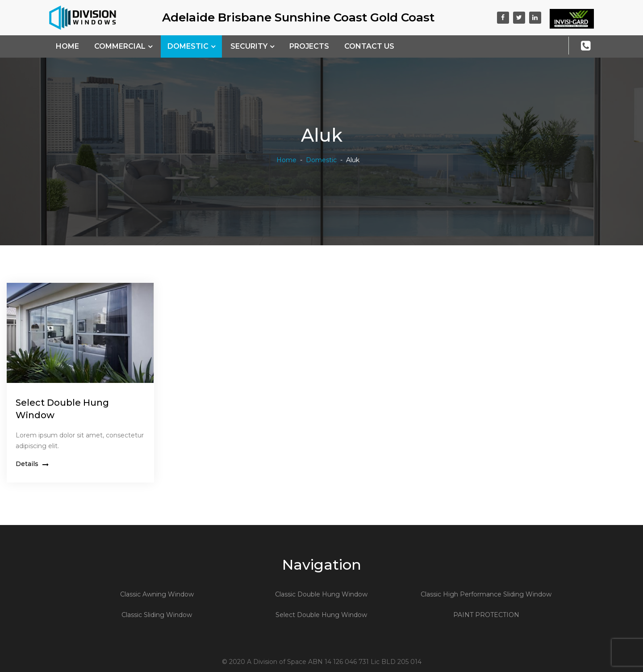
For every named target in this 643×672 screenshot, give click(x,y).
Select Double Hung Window (321, 615)
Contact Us (369, 46)
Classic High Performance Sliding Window (486, 594)
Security (249, 46)
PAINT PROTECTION (486, 615)
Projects (309, 46)
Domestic (188, 46)
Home (67, 46)
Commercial (120, 46)
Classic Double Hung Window (321, 594)
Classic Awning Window (157, 594)
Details (32, 464)
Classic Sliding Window (157, 615)
